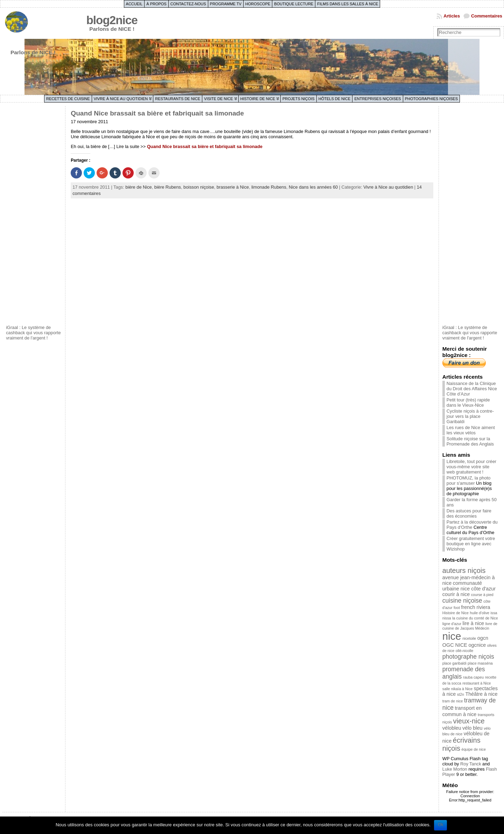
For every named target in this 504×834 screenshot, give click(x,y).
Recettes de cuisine (68, 99)
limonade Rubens (269, 187)
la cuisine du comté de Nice (475, 618)
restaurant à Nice (477, 683)
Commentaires (487, 16)
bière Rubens (168, 187)
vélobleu (452, 728)
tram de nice (453, 701)
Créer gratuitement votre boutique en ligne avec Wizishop (471, 544)
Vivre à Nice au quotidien (121, 99)
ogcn (483, 638)
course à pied (482, 595)
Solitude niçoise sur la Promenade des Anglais (470, 441)
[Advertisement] (34, 215)
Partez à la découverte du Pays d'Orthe (472, 525)
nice (452, 636)
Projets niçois (299, 99)
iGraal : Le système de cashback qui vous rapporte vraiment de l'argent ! (33, 333)
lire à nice (474, 623)
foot (457, 608)
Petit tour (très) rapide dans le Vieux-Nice (468, 402)
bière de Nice (138, 187)
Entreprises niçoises (377, 99)
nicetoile (469, 638)
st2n (461, 694)
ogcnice (477, 645)
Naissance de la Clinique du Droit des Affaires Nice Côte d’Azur (472, 389)
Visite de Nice (219, 99)
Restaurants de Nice (178, 99)
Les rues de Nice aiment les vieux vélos (471, 430)
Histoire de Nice (258, 99)
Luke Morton (455, 769)
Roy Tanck (471, 764)
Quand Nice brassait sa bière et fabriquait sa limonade (157, 113)
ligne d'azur (452, 624)
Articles (452, 16)
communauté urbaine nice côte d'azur (469, 586)
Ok (440, 825)
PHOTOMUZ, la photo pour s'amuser (469, 481)
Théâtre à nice (481, 694)
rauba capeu (473, 677)
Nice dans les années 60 (313, 187)
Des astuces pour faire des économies (469, 513)
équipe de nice (474, 749)
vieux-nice (469, 721)
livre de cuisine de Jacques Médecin (470, 626)
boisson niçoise (199, 187)
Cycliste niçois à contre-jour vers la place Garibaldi (470, 416)
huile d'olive (480, 613)
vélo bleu (472, 728)
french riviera (475, 607)
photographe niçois (468, 657)
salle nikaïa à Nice (457, 689)
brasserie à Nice (233, 187)
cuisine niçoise (462, 601)
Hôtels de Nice (335, 99)
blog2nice (112, 20)
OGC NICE (455, 645)
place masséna (480, 663)
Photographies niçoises (431, 99)
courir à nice (456, 594)
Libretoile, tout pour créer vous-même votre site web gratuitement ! (471, 467)
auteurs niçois (464, 570)
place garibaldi (454, 663)
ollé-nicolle (464, 651)
